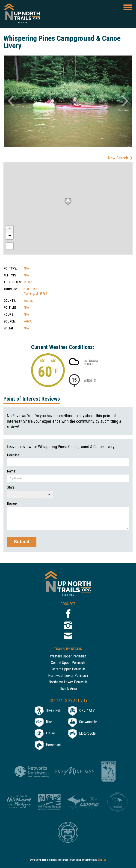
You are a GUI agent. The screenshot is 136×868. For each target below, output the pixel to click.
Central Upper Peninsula (68, 663)
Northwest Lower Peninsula (68, 676)
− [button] (10, 236)
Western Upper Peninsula (68, 656)
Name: (12, 471)
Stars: (11, 487)
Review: (13, 504)
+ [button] (10, 229)
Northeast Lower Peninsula (68, 682)
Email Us (102, 860)
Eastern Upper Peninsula (68, 669)
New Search (118, 158)
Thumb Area (68, 689)
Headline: (13, 455)
